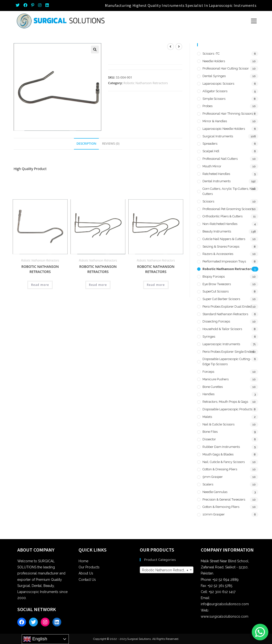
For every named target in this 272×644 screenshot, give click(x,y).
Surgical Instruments (218, 136)
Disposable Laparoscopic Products (227, 409)
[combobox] (167, 570)
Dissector (209, 439)
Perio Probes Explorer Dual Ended (227, 307)
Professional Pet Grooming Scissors (228, 209)
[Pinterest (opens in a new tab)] (33, 5)
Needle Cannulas (215, 492)
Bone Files (210, 432)
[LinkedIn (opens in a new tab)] (47, 5)
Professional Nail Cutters (220, 159)
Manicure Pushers (216, 379)
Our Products (89, 567)
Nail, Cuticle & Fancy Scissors (224, 462)
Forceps (208, 372)
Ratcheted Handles (216, 174)
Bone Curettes (213, 387)
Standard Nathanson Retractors (225, 314)
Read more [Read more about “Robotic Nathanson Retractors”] (40, 285)
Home (83, 561)
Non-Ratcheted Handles (220, 224)
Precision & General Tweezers (224, 499)
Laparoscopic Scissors (218, 84)
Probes (207, 106)
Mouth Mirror (212, 166)
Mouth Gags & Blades (218, 454)
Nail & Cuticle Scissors (218, 424)
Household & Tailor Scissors (222, 329)
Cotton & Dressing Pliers (220, 469)
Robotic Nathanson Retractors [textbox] (166, 570)
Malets (207, 417)
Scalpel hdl (211, 151)
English (35, 639)
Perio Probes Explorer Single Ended (228, 352)
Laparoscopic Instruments (221, 344)
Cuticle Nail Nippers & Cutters (224, 239)
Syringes (209, 337)
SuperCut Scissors (216, 291)
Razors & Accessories (218, 254)
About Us (86, 573)
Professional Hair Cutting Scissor (226, 68)
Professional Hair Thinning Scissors (228, 114)
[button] (95, 50)
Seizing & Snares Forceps (221, 247)
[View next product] (179, 47)
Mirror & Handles (215, 121)
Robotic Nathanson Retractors (146, 83)
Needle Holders (214, 61)
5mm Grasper (213, 477)
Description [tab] (86, 144)
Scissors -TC (211, 54)
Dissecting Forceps (216, 321)
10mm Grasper (214, 514)
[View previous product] (171, 47)
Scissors (208, 201)
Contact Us (87, 580)
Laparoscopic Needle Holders (224, 129)
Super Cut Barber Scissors (221, 299)
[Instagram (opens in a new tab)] (40, 5)
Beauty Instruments (217, 231)
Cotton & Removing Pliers (221, 507)
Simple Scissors (214, 99)
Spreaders (210, 144)
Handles (208, 394)
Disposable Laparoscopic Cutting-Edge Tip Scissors (227, 362)
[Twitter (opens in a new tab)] (19, 5)
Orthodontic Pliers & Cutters (222, 216)
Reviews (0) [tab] (111, 144)
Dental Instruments (217, 181)
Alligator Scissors (215, 91)
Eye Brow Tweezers (217, 284)
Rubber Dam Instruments (221, 447)
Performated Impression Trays (224, 261)
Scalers (208, 484)
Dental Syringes (214, 76)
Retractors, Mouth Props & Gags (225, 402)
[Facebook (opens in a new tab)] (25, 5)
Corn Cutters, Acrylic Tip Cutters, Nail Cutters (229, 191)
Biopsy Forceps (214, 277)
